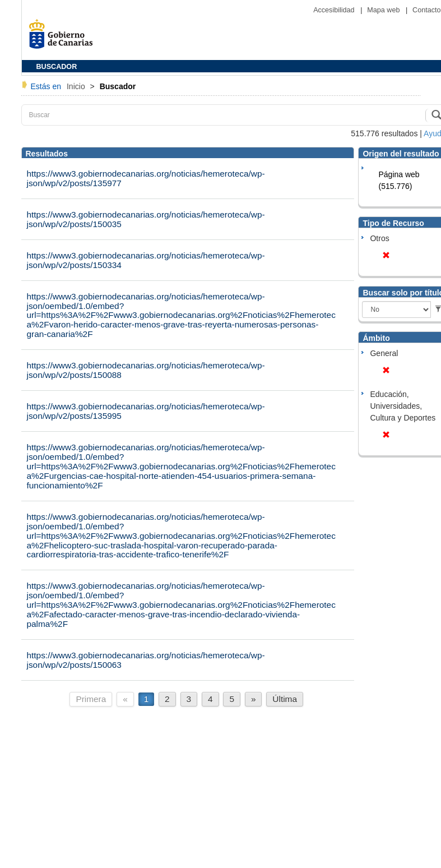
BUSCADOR (57, 67)
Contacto (426, 10)
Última (285, 699)
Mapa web (384, 10)
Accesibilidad (335, 10)
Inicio (77, 86)
